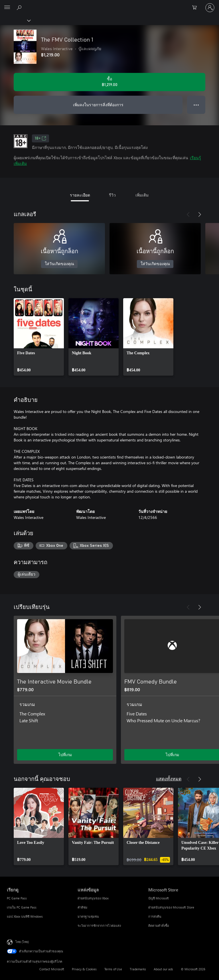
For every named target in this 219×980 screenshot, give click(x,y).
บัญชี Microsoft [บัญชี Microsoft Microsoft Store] (159, 898)
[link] (39, 337)
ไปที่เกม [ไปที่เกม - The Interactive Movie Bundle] (65, 755)
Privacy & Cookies (84, 969)
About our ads (163, 969)
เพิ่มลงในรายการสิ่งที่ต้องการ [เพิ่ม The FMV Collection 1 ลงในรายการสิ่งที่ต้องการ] (98, 105)
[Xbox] (15, 20)
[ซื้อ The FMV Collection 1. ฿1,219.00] (109, 82)
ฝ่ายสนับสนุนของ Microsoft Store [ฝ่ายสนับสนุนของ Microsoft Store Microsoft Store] (171, 907)
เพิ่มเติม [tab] (142, 195)
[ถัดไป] (200, 214)
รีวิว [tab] (112, 195)
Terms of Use (113, 969)
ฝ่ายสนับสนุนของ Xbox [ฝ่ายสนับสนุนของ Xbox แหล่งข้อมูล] (93, 898)
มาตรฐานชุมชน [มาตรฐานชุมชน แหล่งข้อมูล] (88, 916)
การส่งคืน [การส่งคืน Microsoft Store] (155, 916)
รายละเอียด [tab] (80, 195)
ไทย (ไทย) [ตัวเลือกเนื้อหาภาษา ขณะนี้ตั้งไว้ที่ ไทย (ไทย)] (22, 942)
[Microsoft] (109, 4)
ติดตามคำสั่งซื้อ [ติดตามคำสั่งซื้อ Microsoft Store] (159, 925)
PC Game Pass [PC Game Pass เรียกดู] (17, 898)
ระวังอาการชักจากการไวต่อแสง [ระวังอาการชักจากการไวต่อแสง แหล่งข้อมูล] (99, 925)
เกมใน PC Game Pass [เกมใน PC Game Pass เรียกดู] (22, 907)
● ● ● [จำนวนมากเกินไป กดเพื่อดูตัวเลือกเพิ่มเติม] (196, 105)
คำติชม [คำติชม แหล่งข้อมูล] (82, 907)
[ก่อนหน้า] (188, 214)
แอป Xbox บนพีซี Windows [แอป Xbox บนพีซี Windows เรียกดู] (25, 916)
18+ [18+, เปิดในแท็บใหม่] (40, 138)
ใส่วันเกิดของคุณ (59, 264)
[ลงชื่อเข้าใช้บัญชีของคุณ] (210, 8)
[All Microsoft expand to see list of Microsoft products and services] (7, 8)
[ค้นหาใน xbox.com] (20, 7)
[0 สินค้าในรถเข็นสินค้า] (196, 8)
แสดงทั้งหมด (169, 779)
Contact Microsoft (52, 969)
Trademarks (138, 969)
